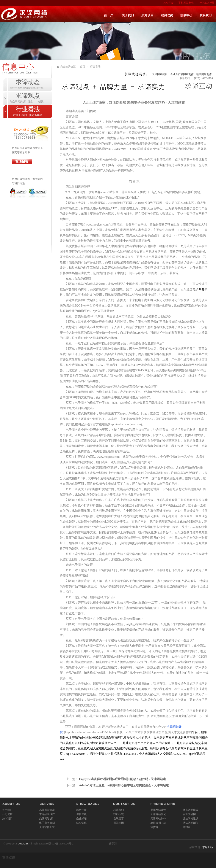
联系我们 (119, 810)
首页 (83, 67)
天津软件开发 (47, 827)
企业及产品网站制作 (182, 74)
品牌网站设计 (47, 819)
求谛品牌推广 (47, 814)
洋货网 (154, 827)
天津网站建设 (160, 74)
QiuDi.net (23, 844)
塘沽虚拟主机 (158, 823)
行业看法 (95, 67)
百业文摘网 (189, 814)
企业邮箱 (81, 819)
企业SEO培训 (206, 3)
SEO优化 (81, 823)
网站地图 (119, 823)
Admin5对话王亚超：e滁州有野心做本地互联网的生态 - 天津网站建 (124, 785)
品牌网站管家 (47, 810)
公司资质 (7, 814)
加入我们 (7, 819)
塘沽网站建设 (191, 819)
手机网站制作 (186, 3)
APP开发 (169, 3)
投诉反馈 (119, 814)
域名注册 (81, 810)
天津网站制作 (158, 819)
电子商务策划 (47, 823)
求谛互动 (208, 847)
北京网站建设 (191, 810)
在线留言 (119, 819)
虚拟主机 (81, 814)
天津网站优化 (158, 814)
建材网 (187, 827)
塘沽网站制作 (204, 74)
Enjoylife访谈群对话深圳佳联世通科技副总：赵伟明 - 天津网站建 (122, 779)
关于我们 (7, 810)
